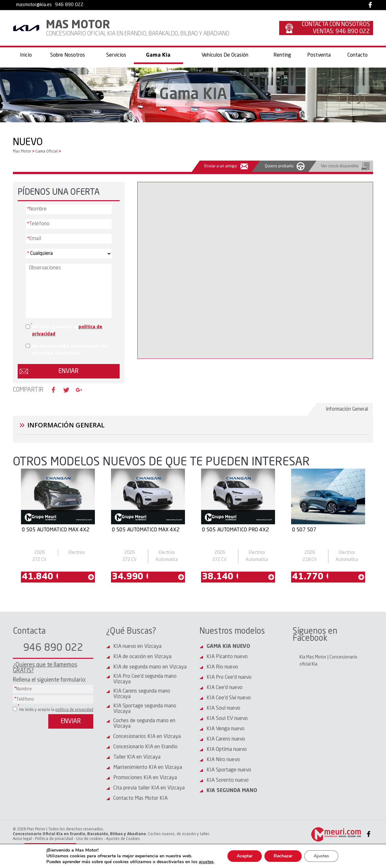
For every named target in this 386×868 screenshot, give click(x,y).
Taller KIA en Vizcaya (137, 757)
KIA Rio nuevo (222, 667)
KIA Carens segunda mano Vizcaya (142, 694)
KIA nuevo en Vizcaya (137, 647)
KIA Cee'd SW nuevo (229, 698)
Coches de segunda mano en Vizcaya (144, 724)
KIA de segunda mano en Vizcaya (150, 667)
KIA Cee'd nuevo (225, 688)
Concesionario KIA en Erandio (145, 747)
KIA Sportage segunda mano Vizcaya (145, 709)
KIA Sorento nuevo (228, 780)
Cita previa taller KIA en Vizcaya (149, 788)
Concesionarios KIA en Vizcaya (147, 737)
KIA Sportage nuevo (229, 770)
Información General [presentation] (347, 409)
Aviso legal (22, 839)
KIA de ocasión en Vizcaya (142, 657)
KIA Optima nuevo (227, 750)
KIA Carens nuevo (226, 739)
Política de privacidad (54, 839)
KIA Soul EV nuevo (227, 719)
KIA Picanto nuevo (227, 657)
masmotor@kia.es (34, 5)
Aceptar (244, 856)
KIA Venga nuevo (225, 729)
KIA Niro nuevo (223, 760)
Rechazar (283, 856)
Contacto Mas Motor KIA (140, 798)
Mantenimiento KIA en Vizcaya (148, 768)
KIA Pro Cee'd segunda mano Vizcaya (145, 679)
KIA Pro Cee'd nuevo (229, 677)
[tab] (345, 409)
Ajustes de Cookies (123, 839)
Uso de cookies (90, 839)
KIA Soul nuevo (223, 708)
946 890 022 (69, 5)
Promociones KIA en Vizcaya (145, 778)
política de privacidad (74, 710)
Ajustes (323, 856)
